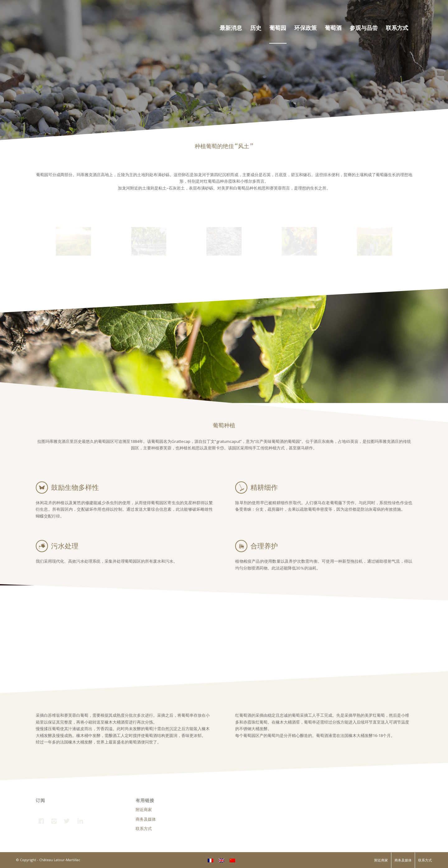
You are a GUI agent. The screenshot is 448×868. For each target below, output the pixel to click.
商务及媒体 (146, 819)
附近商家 (144, 809)
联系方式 (144, 828)
